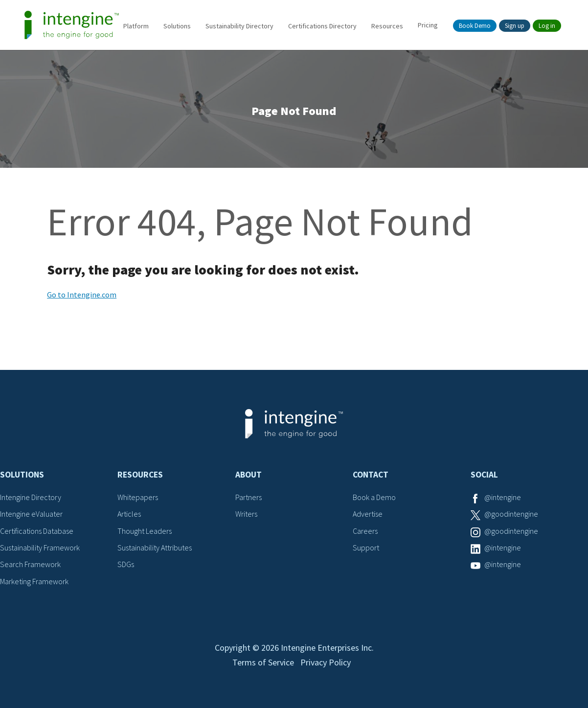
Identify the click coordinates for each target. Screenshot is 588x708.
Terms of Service (263, 662)
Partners (249, 497)
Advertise (368, 514)
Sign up (515, 26)
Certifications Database (37, 531)
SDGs (126, 564)
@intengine (503, 497)
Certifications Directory (322, 26)
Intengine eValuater (31, 514)
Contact (371, 475)
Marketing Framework (34, 581)
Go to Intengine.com (82, 295)
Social (484, 475)
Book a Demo (374, 497)
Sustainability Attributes (155, 548)
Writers (246, 514)
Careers (365, 531)
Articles (129, 514)
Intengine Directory (31, 497)
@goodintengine (511, 514)
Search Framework (30, 564)
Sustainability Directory (239, 26)
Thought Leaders (145, 531)
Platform (136, 26)
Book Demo (475, 26)
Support (366, 548)
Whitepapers (138, 497)
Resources (387, 26)
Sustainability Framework (40, 548)
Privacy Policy (326, 662)
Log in (547, 26)
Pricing (428, 25)
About (249, 475)
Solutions (177, 26)
